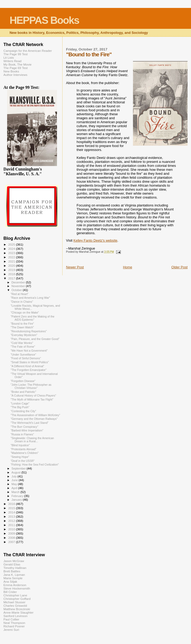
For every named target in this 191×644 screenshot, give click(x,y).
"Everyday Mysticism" (24, 335)
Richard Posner (14, 626)
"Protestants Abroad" (23, 449)
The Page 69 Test (16, 68)
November (19, 286)
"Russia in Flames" (22, 434)
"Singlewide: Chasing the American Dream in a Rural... (32, 440)
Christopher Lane (15, 595)
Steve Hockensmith (17, 588)
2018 (12, 274)
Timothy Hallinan (15, 568)
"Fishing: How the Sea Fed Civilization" (35, 464)
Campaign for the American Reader (28, 51)
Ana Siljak (10, 581)
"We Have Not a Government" (29, 351)
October (17, 290)
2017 (12, 278)
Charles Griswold (15, 606)
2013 (12, 516)
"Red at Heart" (19, 294)
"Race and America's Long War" (30, 298)
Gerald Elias (12, 564)
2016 (12, 504)
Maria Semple (13, 578)
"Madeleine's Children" (25, 453)
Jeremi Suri (11, 630)
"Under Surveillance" (23, 355)
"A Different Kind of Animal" (27, 366)
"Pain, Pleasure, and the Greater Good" (35, 339)
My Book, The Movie (18, 64)
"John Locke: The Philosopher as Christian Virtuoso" (31, 386)
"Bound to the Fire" (22, 324)
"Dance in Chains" (22, 302)
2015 (12, 508)
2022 (12, 257)
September (19, 468)
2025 (12, 244)
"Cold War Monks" (22, 343)
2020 (12, 266)
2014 (12, 512)
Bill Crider (10, 592)
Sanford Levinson (15, 616)
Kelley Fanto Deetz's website (95, 240)
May (15, 484)
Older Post (180, 267)
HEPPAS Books (44, 20)
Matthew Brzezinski (17, 609)
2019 (12, 270)
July (15, 476)
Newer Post (75, 267)
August (17, 472)
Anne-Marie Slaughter (18, 612)
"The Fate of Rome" (23, 347)
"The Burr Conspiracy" (24, 427)
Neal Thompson (14, 623)
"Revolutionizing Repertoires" (29, 331)
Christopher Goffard (17, 599)
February (18, 496)
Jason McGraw (14, 561)
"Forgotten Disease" (23, 381)
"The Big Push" (20, 407)
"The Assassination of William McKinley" (35, 415)
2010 (12, 529)
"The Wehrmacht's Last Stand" (29, 423)
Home (128, 267)
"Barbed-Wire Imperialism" (27, 430)
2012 (12, 521)
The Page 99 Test (16, 54)
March (16, 492)
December (19, 282)
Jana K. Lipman (14, 575)
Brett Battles (12, 571)
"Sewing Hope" (20, 457)
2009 (12, 533)
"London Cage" (20, 403)
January (17, 500)
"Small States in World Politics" (30, 362)
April (15, 488)
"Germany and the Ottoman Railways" (34, 419)
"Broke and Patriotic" (23, 392)
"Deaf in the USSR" (23, 461)
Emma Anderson (15, 585)
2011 (12, 525)
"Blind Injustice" (20, 445)
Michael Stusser (14, 602)
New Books (11, 71)
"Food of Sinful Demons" (26, 358)
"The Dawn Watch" (22, 327)
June (15, 480)
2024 (12, 249)
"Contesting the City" (23, 411)
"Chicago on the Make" (25, 312)
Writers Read (12, 61)
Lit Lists (9, 57)
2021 (12, 261)
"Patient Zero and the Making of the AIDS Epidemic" (32, 318)
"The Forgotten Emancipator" (28, 370)
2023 (12, 253)
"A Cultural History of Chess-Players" (33, 395)
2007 (12, 542)
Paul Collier (11, 619)
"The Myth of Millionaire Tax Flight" (32, 399)
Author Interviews (15, 75)
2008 (12, 538)
